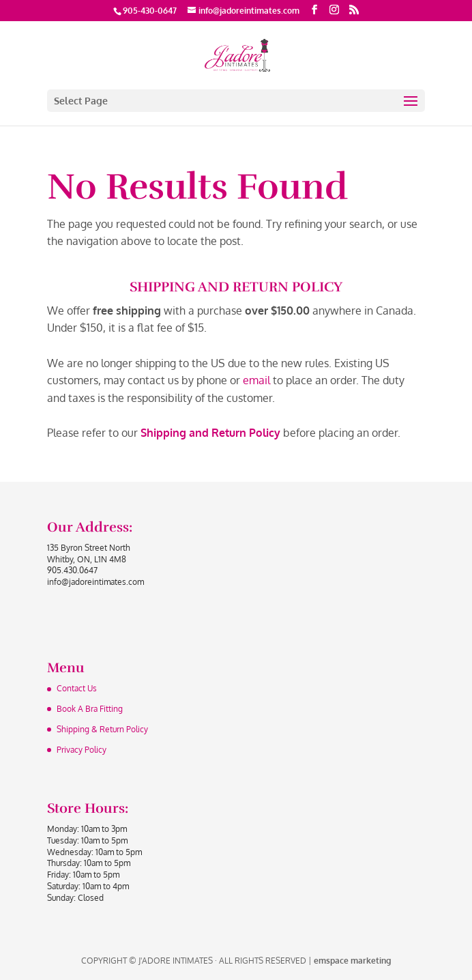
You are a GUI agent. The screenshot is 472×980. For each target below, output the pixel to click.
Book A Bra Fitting (90, 709)
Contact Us (77, 688)
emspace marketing (352, 961)
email (256, 380)
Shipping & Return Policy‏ (102, 729)
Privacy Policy (82, 750)
